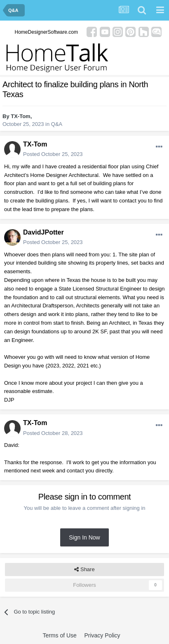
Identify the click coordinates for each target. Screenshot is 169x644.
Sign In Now (84, 537)
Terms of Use (59, 635)
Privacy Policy (102, 635)
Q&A (57, 124)
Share (84, 570)
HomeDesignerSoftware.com (46, 32)
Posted (53, 154)
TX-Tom (20, 116)
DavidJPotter (43, 232)
